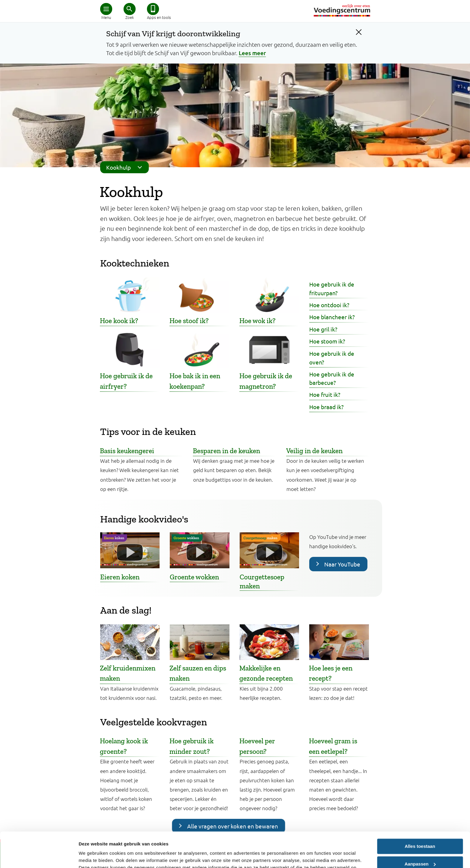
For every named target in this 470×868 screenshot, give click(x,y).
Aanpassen (420, 829)
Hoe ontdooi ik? (329, 305)
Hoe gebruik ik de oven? (332, 358)
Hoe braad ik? (326, 407)
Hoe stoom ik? (327, 341)
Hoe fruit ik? (325, 394)
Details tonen (93, 856)
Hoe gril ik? (323, 329)
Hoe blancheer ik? (332, 317)
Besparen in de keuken (226, 451)
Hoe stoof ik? (189, 321)
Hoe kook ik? (119, 321)
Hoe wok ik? (257, 321)
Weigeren (420, 846)
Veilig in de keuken (314, 451)
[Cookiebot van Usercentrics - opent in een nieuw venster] (39, 856)
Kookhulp (126, 167)
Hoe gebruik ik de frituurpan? (332, 288)
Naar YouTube (342, 564)
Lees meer (252, 53)
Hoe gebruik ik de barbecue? (332, 378)
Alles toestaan (420, 811)
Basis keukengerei (127, 451)
